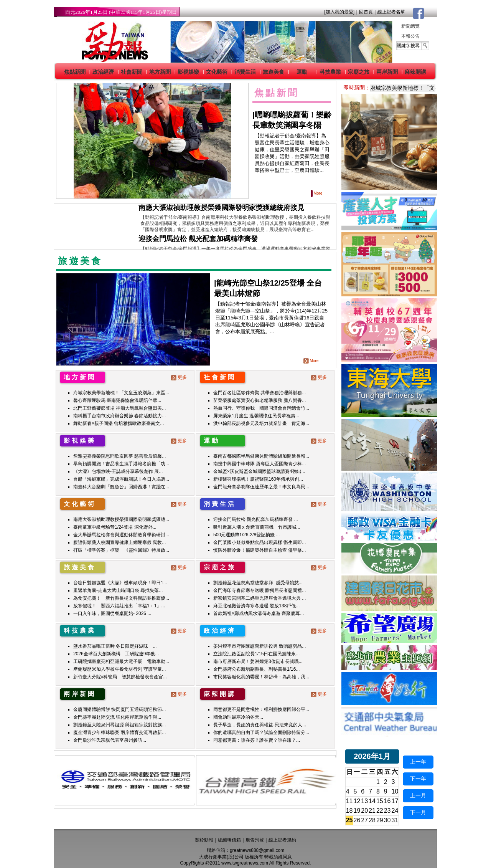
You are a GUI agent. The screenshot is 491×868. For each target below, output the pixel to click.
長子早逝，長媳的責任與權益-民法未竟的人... (260, 725)
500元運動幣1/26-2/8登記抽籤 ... (246, 535)
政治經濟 (103, 72)
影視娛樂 (188, 72)
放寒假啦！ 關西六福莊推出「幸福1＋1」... (119, 606)
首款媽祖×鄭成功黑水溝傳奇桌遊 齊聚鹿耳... (259, 613)
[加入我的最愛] (339, 12)
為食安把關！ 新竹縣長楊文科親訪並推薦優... (121, 598)
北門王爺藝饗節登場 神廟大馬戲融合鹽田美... (119, 408)
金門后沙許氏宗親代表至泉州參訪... (110, 740)
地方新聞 (160, 72)
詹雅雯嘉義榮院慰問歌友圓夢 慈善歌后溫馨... (119, 456)
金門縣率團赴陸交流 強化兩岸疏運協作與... (117, 717)
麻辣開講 (415, 72)
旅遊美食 (274, 72)
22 (380, 811)
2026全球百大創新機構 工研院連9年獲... (116, 654)
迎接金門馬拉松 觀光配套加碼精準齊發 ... (256, 519)
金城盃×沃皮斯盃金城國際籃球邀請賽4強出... (259, 471)
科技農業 (330, 72)
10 (395, 791)
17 (395, 801)
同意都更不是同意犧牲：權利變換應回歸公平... (261, 709)
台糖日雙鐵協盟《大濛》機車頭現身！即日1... (120, 583)
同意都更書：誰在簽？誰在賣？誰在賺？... (257, 740)
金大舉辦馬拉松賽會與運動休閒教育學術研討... (121, 535)
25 (349, 820)
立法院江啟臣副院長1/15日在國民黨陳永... (256, 654)
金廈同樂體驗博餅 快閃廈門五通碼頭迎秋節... (119, 709)
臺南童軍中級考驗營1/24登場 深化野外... (115, 527)
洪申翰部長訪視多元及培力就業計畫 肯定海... (261, 423)
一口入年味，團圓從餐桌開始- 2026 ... (112, 613)
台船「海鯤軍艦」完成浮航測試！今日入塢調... (121, 479)
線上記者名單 (391, 12)
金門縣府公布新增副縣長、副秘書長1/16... (256, 669)
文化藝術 (217, 72)
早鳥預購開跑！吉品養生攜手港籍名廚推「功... (121, 464)
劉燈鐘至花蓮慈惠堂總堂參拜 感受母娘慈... (258, 583)
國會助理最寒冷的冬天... (238, 717)
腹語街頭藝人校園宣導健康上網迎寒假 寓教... (119, 542)
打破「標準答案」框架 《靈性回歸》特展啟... (121, 550)
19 (357, 811)
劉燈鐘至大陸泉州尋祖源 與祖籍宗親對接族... (119, 725)
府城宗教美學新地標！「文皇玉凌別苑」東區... (121, 393)
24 (395, 811)
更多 (180, 377)
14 (372, 801)
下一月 (418, 812)
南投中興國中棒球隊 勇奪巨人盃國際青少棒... (260, 464)
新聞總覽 (410, 26)
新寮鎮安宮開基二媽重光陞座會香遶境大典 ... (260, 598)
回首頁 (366, 12)
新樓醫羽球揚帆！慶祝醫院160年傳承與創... (258, 479)
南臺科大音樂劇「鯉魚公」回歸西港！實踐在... (121, 487)
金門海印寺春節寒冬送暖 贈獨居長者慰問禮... (260, 590)
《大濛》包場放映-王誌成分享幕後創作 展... (118, 471)
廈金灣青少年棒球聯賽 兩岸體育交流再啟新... (119, 732)
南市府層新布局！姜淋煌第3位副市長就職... (258, 661)
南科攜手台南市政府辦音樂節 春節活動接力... (119, 416)
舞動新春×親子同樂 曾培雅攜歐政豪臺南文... (119, 423)
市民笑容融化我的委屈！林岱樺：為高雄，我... (261, 677)
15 (380, 801)
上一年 (418, 762)
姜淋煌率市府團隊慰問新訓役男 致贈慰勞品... (260, 646)
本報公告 (410, 36)
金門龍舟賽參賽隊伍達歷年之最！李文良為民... (261, 487)
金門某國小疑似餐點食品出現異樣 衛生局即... (260, 542)
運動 (302, 72)
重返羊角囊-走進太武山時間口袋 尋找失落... (118, 590)
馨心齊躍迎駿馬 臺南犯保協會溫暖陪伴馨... (117, 400)
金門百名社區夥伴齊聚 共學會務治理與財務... (260, 393)
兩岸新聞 (387, 72)
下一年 (418, 779)
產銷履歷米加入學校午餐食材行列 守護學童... (119, 669)
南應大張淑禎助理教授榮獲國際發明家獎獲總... (121, 519)
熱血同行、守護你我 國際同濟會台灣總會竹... (261, 408)
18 (349, 811)
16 (387, 801)
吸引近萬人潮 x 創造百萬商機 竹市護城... (257, 527)
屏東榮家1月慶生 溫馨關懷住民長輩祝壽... (256, 416)
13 (364, 801)
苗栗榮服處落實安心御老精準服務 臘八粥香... (260, 400)
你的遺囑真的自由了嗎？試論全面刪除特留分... (261, 732)
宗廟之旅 (359, 72)
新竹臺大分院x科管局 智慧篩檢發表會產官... (120, 677)
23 (387, 811)
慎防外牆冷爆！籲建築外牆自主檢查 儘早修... (260, 550)
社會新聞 (132, 72)
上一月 (418, 795)
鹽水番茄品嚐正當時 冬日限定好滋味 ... (115, 646)
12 (357, 801)
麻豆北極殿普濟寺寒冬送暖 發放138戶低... (256, 606)
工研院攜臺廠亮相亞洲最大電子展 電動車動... (121, 661)
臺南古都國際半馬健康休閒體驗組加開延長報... (261, 456)
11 (349, 801)
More (317, 193)
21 (372, 811)
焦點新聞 (75, 72)
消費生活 (245, 72)
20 (364, 811)
